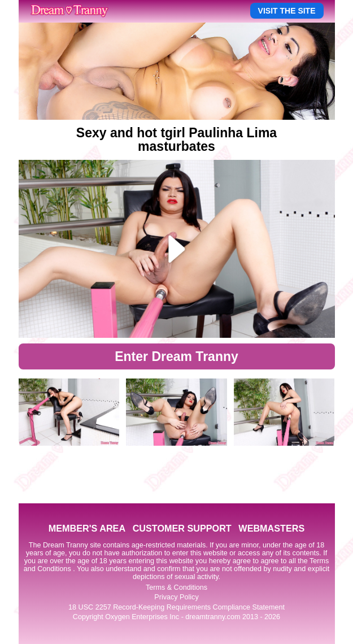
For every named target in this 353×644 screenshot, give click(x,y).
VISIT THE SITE (287, 11)
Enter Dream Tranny (176, 356)
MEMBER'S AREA (87, 528)
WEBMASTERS (271, 528)
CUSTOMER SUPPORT (182, 528)
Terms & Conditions (176, 588)
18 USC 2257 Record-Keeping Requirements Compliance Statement (176, 607)
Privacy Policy (176, 597)
